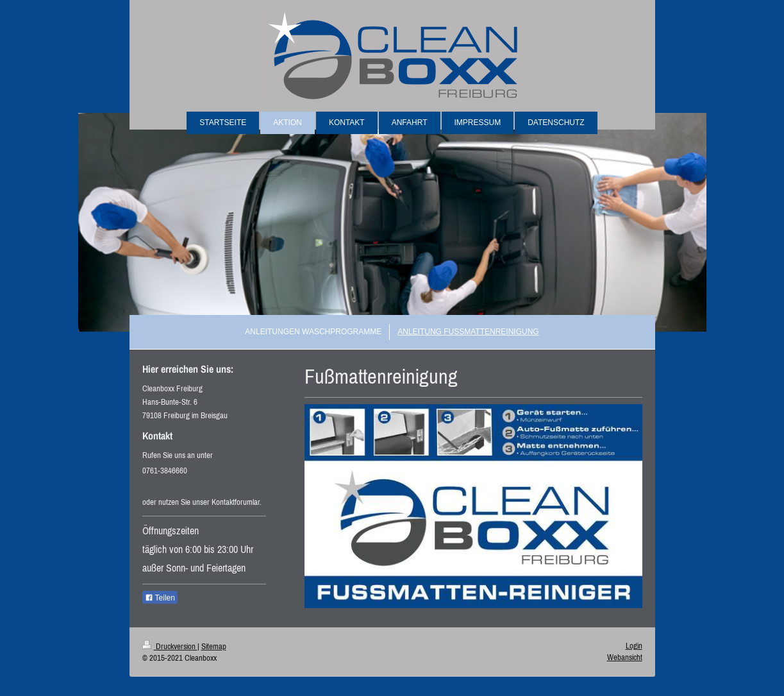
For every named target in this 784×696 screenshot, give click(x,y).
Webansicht (625, 657)
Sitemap (214, 646)
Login (634, 646)
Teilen (160, 598)
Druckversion (170, 646)
